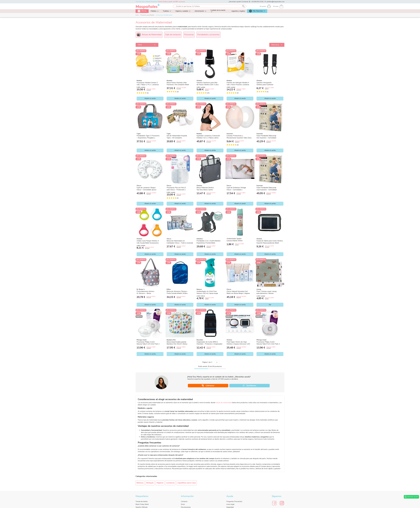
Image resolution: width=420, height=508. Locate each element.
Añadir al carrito (150, 98)
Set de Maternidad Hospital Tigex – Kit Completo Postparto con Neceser (177, 138)
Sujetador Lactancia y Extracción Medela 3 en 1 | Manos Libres (208, 137)
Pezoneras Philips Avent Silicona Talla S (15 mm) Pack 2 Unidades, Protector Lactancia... (148, 344)
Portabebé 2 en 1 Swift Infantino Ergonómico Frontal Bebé (209, 242)
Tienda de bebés (142, 501)
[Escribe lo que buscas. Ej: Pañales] (243, 6)
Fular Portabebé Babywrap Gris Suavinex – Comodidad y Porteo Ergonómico (266, 138)
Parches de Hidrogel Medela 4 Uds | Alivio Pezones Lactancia (238, 84)
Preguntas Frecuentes (234, 501)
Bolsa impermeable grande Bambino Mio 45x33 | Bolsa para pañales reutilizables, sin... (178, 344)
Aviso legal (230, 504)
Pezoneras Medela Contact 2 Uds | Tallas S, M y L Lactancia (148, 84)
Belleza (140, 483)
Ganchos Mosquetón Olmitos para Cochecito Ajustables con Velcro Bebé (267, 85)
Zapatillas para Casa (187, 483)
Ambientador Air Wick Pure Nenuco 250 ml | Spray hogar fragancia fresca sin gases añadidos (209, 293)
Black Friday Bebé (142, 504)
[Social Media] (274, 503)
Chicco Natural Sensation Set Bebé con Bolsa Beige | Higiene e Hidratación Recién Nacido (238, 293)
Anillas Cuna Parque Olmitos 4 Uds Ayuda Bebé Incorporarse (148, 242)
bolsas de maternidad (223, 403)
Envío (183, 504)
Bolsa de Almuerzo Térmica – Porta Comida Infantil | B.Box (177, 292)
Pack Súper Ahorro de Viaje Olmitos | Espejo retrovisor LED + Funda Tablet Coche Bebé (238, 344)
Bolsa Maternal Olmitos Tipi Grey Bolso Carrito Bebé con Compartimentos (206, 190)
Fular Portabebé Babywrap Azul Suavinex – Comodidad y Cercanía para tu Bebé (267, 190)
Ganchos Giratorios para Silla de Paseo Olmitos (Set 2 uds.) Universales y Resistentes (208, 85)
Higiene (160, 483)
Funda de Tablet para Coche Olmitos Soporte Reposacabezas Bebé (270, 242)
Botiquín (150, 483)
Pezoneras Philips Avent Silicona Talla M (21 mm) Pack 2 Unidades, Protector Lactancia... (268, 344)
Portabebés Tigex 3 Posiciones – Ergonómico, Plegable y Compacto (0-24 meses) (148, 138)
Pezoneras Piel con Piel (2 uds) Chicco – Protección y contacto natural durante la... (177, 190)
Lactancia (170, 483)
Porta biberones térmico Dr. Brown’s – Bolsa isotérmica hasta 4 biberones (147, 293)
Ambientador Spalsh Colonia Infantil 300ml (235, 240)
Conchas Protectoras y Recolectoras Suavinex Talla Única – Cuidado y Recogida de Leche (239, 138)
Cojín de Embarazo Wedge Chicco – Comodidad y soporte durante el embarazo (237, 190)
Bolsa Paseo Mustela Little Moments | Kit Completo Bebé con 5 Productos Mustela (178, 85)
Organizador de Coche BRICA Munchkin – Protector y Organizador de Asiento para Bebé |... (209, 344)
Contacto (184, 501)
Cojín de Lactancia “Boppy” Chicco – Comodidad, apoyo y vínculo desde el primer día (147, 190)
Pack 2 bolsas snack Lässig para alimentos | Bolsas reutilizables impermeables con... (268, 293)
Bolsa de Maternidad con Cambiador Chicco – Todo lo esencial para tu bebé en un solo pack (180, 243)
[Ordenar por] (277, 45)
